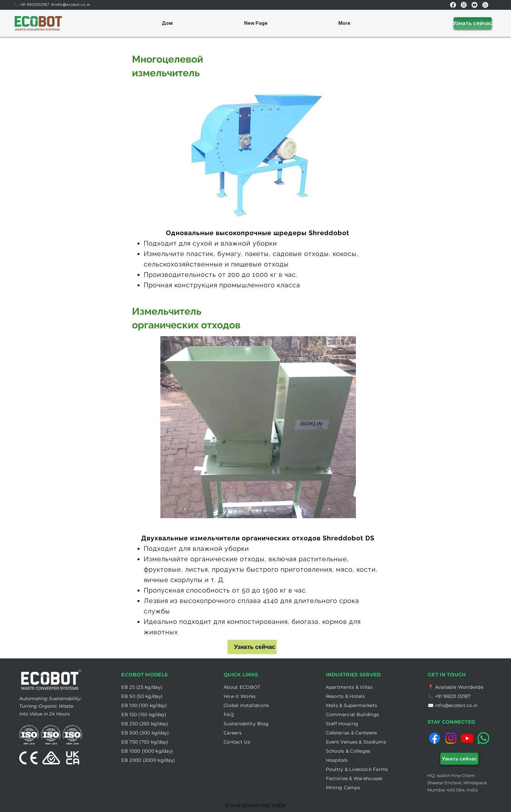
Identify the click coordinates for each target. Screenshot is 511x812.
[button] (240, 696)
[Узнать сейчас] (473, 23)
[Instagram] (464, 5)
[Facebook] (453, 5)
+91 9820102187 (35, 5)
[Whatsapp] (485, 5)
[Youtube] (474, 5)
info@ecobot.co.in (73, 5)
